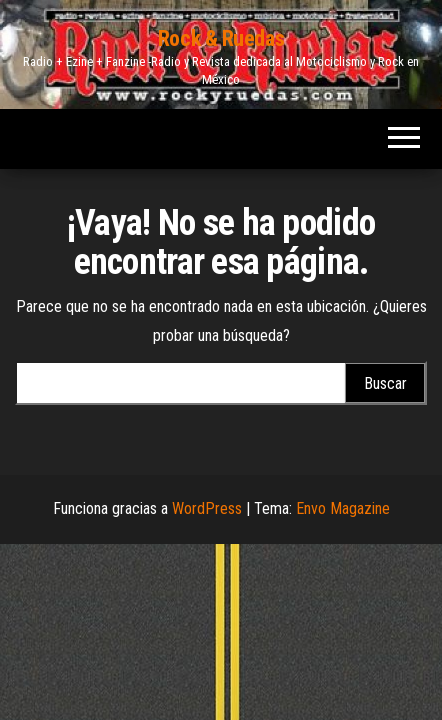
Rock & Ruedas (221, 38)
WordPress (207, 508)
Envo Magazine (343, 508)
